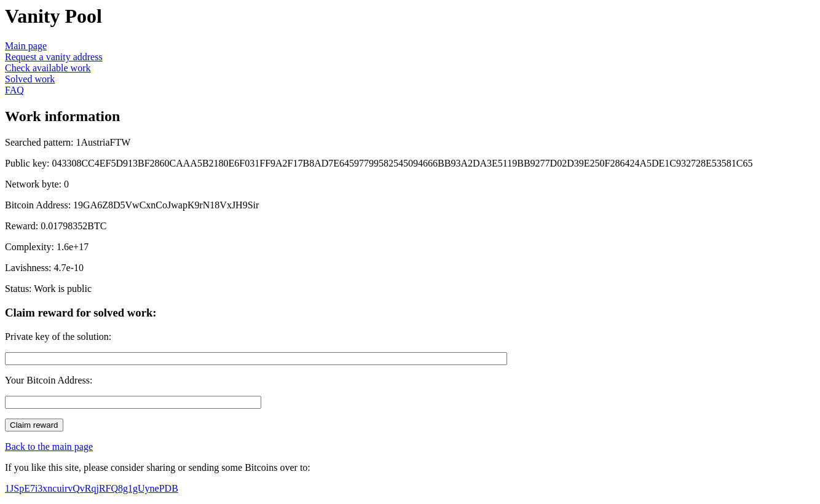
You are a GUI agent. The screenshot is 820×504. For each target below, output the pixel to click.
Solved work (30, 79)
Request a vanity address (54, 57)
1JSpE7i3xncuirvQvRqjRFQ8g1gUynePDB (92, 488)
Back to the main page (49, 447)
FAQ (14, 90)
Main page (26, 46)
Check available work (48, 68)
